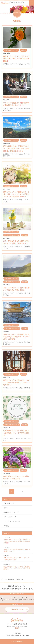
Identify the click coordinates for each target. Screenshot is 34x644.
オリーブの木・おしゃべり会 (12, 521)
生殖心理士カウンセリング (11, 512)
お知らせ (6, 508)
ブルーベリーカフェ (9, 503)
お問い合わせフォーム (17, 609)
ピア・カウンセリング (10, 517)
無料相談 (6, 526)
